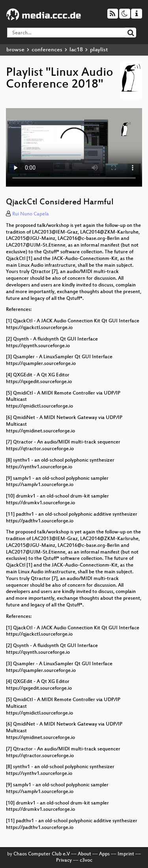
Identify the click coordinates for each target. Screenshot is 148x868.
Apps (104, 854)
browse (15, 50)
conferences (47, 50)
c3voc (86, 861)
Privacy (64, 861)
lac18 (76, 50)
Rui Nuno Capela (31, 214)
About (84, 854)
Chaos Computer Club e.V (42, 854)
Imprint (126, 854)
